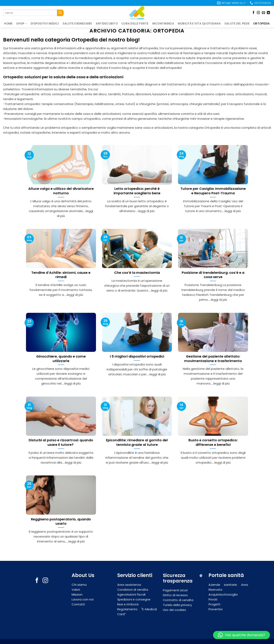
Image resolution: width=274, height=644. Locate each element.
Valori (76, 590)
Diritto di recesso (175, 595)
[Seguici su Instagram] (258, 13)
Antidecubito (107, 24)
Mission (77, 594)
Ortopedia (261, 24)
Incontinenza (163, 24)
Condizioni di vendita (133, 590)
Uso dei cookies (174, 610)
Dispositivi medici (45, 24)
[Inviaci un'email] (263, 13)
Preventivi (215, 609)
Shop (22, 24)
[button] (241, 635)
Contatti (78, 604)
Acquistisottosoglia (223, 595)
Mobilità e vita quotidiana (199, 24)
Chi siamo (80, 585)
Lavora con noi (83, 599)
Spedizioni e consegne (134, 599)
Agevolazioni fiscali (131, 595)
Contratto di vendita (178, 600)
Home (8, 24)
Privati (213, 599)
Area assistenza (129, 585)
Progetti (214, 604)
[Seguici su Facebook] (253, 13)
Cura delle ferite (135, 24)
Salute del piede (237, 24)
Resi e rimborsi (128, 604)
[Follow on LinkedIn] (268, 13)
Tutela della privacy (177, 605)
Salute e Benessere (77, 24)
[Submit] (60, 13)
